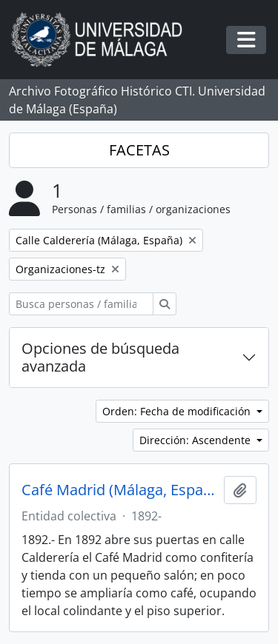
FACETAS (139, 150)
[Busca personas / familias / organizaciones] (81, 304)
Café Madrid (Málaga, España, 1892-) (120, 490)
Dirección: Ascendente (196, 440)
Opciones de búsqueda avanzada (100, 357)
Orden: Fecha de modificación (178, 411)
